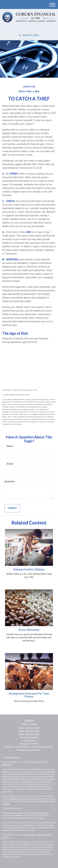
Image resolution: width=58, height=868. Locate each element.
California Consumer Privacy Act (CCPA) (24, 799)
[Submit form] (12, 508)
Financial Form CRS (13, 757)
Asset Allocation (29, 630)
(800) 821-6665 (29, 35)
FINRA (41, 813)
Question (10, 481)
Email (10, 464)
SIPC (46, 813)
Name (10, 446)
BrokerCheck (7, 765)
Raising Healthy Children (29, 569)
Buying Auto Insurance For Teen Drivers (29, 695)
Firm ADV (31, 835)
